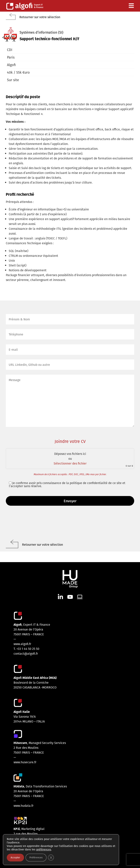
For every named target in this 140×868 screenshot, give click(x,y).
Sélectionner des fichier (70, 463)
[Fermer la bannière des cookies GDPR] (51, 858)
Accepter (15, 857)
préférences (44, 849)
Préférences (36, 857)
